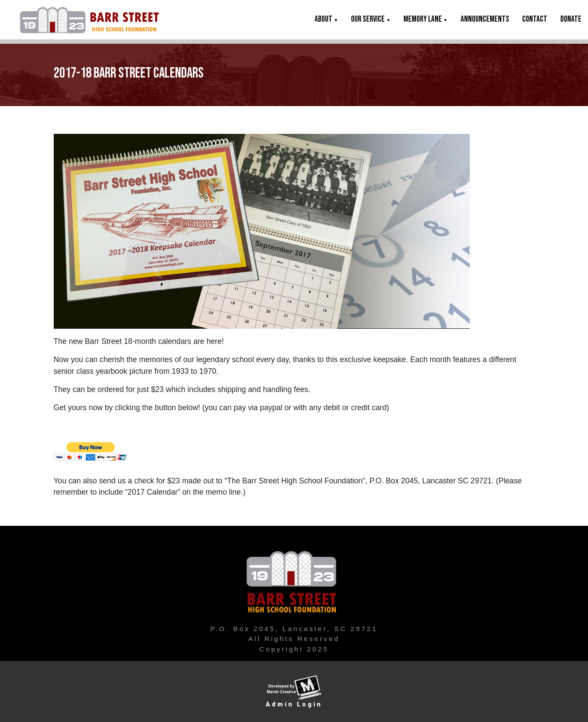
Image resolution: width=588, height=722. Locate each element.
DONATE (571, 19)
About (326, 19)
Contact (535, 19)
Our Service (371, 19)
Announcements (485, 19)
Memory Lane (426, 19)
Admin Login (294, 704)
